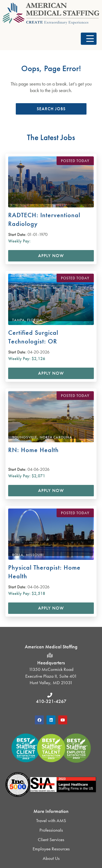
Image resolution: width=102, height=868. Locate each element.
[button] (89, 39)
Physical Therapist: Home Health (44, 572)
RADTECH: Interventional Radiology (44, 219)
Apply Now (51, 256)
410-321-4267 (51, 701)
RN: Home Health (33, 450)
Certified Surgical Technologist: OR (33, 337)
